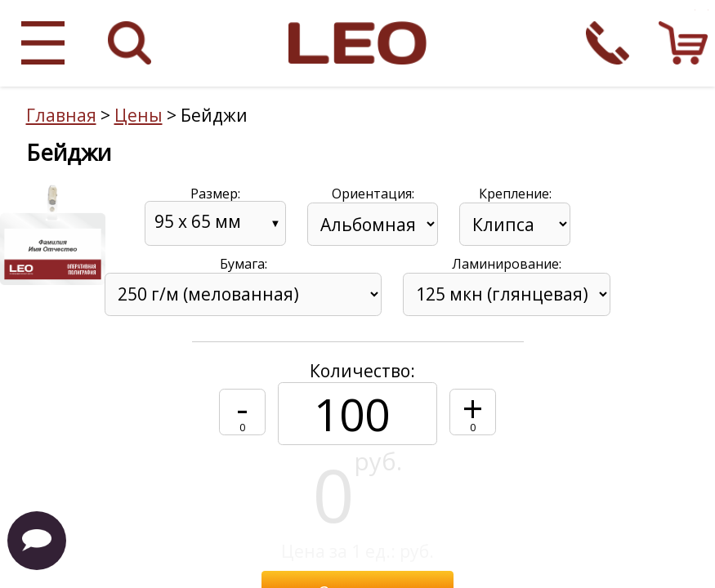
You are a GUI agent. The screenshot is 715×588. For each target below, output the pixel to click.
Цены (139, 115)
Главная (61, 115)
